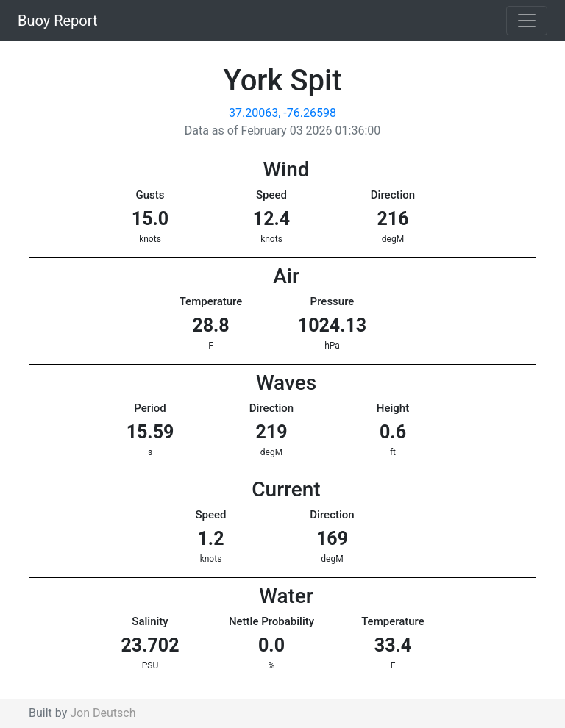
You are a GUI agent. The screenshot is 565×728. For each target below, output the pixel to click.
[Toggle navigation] (527, 21)
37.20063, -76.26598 (282, 113)
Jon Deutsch (103, 713)
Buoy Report (58, 21)
